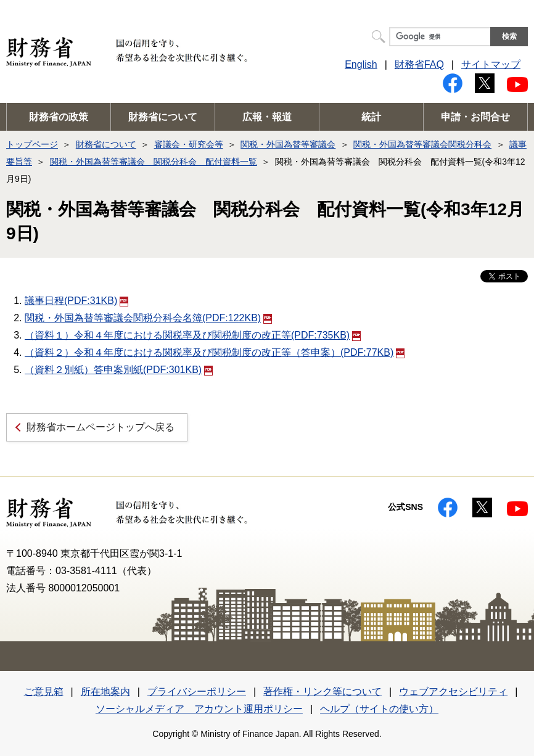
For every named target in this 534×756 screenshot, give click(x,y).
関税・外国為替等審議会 (288, 144)
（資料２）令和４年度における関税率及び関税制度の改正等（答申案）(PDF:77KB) (215, 352)
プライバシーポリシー (197, 692)
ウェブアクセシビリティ (453, 692)
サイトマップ (491, 64)
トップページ (32, 144)
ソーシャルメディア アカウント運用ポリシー (199, 709)
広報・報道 (267, 117)
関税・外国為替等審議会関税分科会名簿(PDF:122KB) (148, 318)
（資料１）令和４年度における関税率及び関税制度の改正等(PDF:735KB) (193, 335)
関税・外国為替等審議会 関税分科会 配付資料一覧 (154, 162)
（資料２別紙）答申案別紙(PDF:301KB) (119, 370)
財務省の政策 (59, 117)
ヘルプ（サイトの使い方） (379, 709)
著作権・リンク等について (322, 692)
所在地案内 (105, 692)
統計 (371, 117)
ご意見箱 (44, 692)
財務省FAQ (419, 64)
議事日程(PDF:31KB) (76, 301)
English (361, 64)
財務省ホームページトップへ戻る (101, 427)
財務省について (163, 117)
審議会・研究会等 (189, 144)
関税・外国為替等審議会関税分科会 (422, 144)
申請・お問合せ (475, 117)
